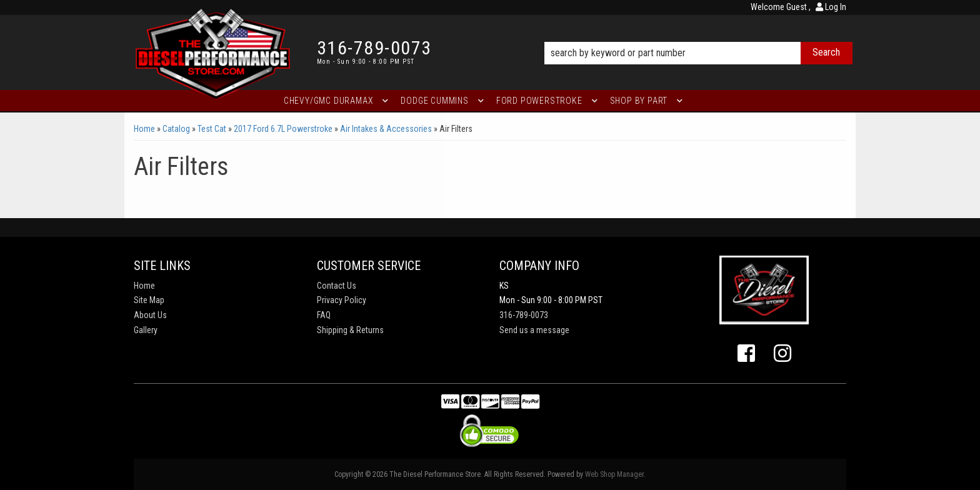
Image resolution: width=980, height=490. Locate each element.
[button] (698, 36)
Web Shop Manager (614, 474)
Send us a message (534, 330)
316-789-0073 (524, 315)
